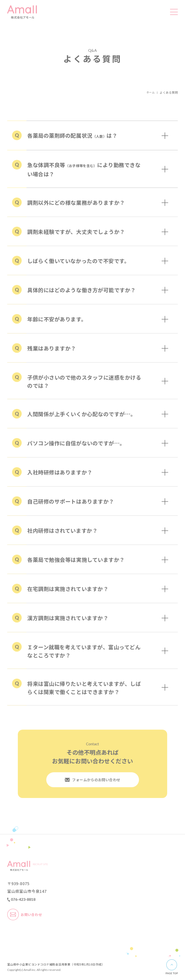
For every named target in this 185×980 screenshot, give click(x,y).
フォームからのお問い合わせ (93, 784)
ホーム (150, 92)
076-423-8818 (21, 900)
